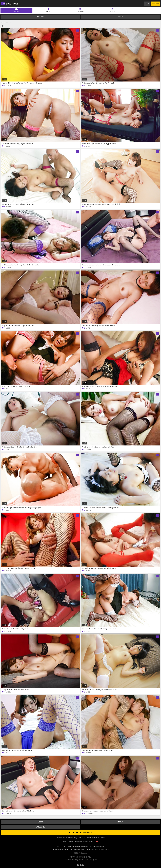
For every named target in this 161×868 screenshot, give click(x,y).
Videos (17, 12)
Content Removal (92, 838)
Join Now (155, 4)
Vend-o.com (64, 849)
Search (112, 12)
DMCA (81, 838)
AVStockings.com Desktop (84, 841)
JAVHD (102, 838)
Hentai (121, 17)
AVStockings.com (10, 4)
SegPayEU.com (74, 849)
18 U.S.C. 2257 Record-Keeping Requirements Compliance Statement (81, 847)
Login (147, 4)
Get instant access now (81, 832)
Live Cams (41, 17)
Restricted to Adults (81, 865)
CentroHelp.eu (85, 849)
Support (71, 841)
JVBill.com (56, 849)
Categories (80, 12)
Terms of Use (61, 838)
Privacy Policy (72, 838)
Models (48, 12)
